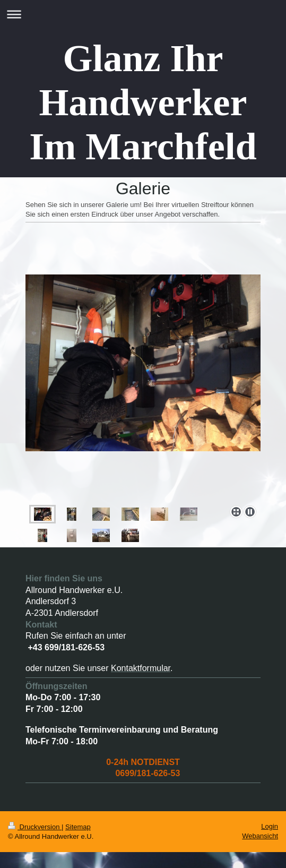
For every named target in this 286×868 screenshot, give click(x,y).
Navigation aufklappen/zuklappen (143, 14)
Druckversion (35, 827)
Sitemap (78, 827)
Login (270, 826)
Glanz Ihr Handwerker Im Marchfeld (143, 102)
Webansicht (260, 836)
